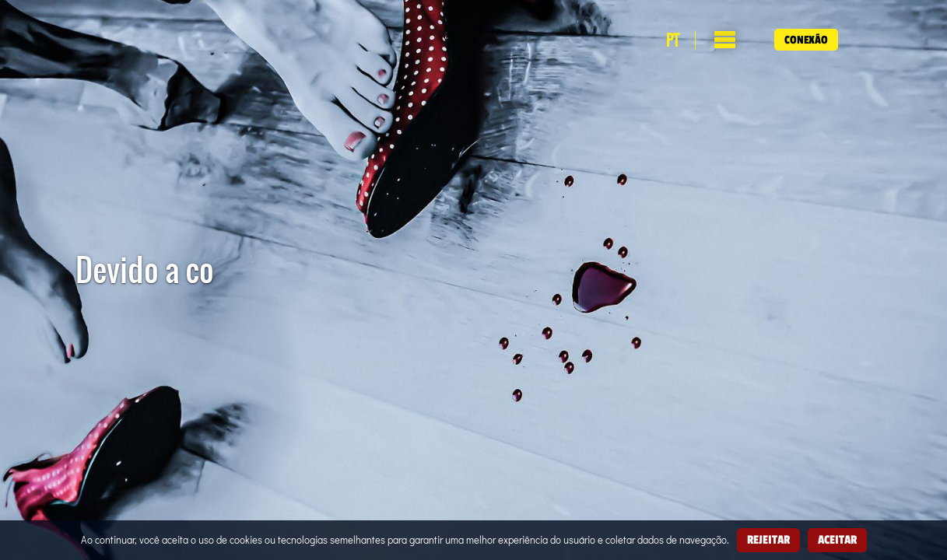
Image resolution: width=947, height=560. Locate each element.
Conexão (806, 40)
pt (673, 40)
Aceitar (837, 539)
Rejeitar (768, 539)
